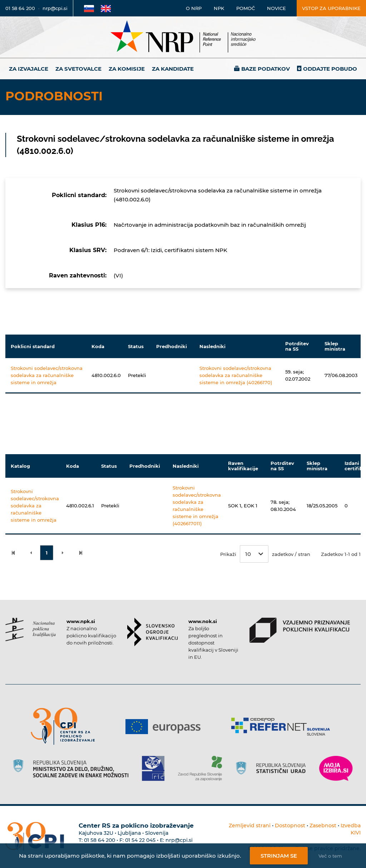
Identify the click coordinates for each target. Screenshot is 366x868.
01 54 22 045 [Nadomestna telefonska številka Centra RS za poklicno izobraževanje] (140, 840)
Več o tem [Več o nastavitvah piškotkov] (330, 856)
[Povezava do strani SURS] (273, 768)
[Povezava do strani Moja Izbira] (336, 768)
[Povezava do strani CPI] (66, 726)
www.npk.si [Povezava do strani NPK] (81, 621)
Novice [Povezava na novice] (276, 8)
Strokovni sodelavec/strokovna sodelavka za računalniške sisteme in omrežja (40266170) (236, 375)
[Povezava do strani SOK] (152, 632)
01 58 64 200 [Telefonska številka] (20, 8)
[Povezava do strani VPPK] (300, 630)
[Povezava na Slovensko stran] (89, 8)
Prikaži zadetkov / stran (265, 554)
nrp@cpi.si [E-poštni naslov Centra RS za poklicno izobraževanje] (179, 840)
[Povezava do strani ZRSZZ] (202, 768)
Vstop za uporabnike (331, 8)
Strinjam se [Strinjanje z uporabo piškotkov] (279, 856)
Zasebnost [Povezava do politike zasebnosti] (323, 826)
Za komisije (127, 69)
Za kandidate (173, 69)
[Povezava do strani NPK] (31, 629)
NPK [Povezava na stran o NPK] (219, 8)
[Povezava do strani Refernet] (283, 727)
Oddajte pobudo (330, 69)
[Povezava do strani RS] (73, 768)
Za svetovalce (78, 69)
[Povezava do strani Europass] (166, 727)
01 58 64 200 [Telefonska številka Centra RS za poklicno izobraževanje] (100, 840)
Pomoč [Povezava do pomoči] (246, 8)
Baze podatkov (266, 69)
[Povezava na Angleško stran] (106, 8)
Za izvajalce (29, 69)
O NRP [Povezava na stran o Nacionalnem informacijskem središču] (194, 8)
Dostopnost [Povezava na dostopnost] (290, 826)
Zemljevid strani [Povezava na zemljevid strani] (250, 826)
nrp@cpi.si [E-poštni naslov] (55, 8)
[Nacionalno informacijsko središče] (183, 37)
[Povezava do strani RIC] (156, 768)
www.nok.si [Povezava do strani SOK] (203, 621)
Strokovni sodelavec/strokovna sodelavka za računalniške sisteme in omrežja (47, 375)
